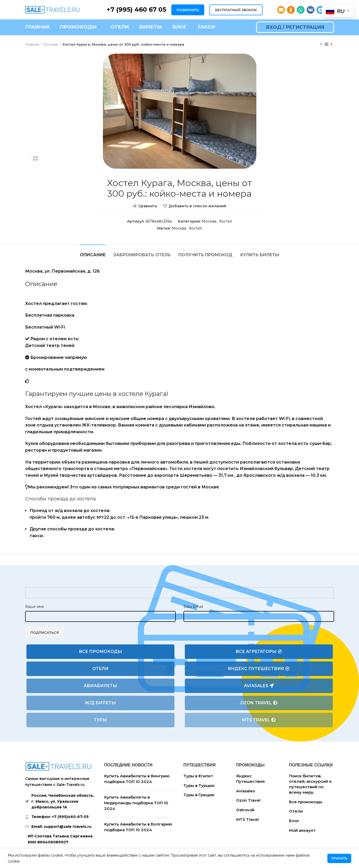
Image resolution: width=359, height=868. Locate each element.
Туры (100, 720)
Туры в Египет (198, 776)
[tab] (93, 252)
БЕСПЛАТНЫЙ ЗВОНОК (236, 10)
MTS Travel (259, 720)
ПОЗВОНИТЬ (188, 10)
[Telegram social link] (320, 10)
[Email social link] (281, 10)
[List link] (61, 817)
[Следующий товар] (332, 45)
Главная (33, 44)
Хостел (226, 221)
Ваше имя (34, 607)
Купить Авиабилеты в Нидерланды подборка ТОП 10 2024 (136, 803)
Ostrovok (245, 810)
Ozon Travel (259, 703)
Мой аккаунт (302, 830)
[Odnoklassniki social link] (291, 10)
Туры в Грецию (199, 795)
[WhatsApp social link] (301, 10)
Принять (339, 858)
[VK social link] (311, 10)
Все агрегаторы (259, 652)
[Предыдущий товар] (321, 45)
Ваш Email (193, 607)
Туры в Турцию (199, 785)
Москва (51, 44)
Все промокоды (100, 652)
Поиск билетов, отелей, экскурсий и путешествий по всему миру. (310, 784)
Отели (100, 669)
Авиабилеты (100, 686)
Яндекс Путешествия (259, 669)
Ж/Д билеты (100, 703)
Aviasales (259, 686)
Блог (294, 821)
